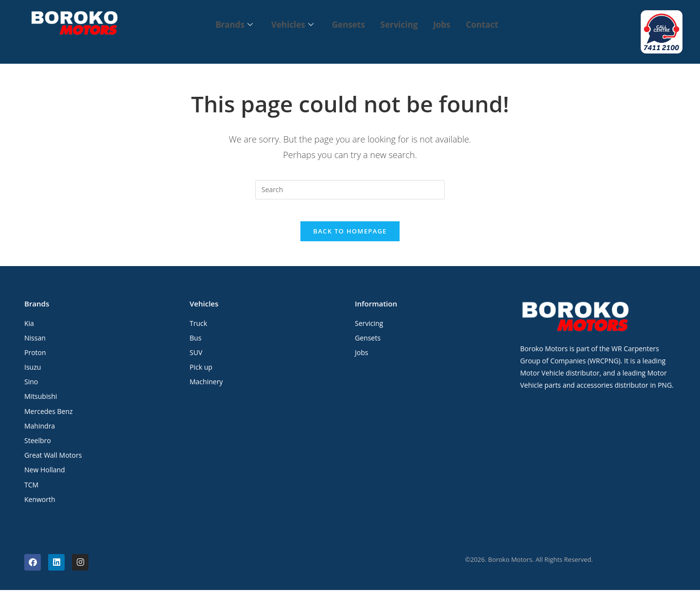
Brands (229, 25)
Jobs (445, 25)
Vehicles (289, 25)
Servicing (400, 25)
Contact (487, 25)
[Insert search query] (350, 183)
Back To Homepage (350, 232)
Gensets (348, 25)
